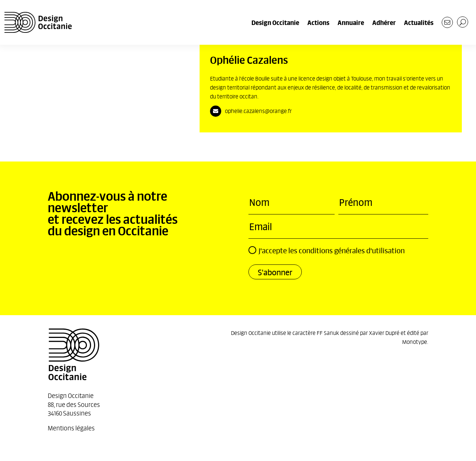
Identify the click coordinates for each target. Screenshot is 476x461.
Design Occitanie (275, 22)
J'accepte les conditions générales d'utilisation (327, 250)
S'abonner (275, 272)
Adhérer (384, 22)
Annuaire (351, 22)
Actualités (419, 22)
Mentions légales (71, 427)
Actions (318, 22)
